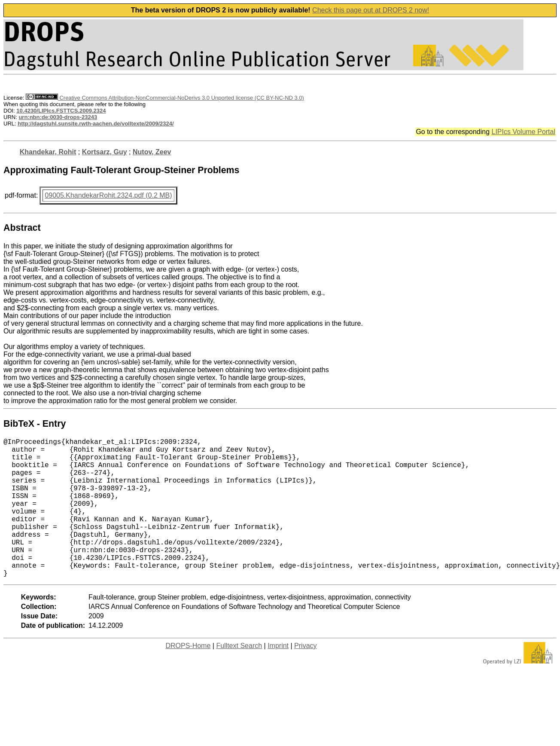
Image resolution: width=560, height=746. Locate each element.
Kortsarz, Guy (105, 152)
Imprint (278, 677)
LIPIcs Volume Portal (523, 132)
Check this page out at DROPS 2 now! (371, 10)
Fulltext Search (239, 677)
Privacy (305, 677)
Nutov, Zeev (152, 152)
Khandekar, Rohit (48, 152)
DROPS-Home (188, 677)
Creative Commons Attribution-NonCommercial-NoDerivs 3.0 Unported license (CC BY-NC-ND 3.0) (165, 98)
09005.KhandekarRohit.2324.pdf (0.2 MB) (108, 195)
